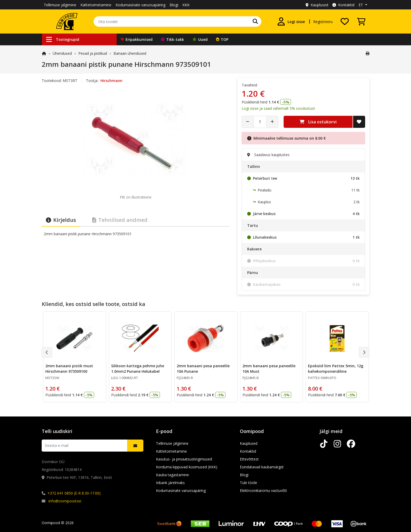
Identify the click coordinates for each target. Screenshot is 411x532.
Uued (200, 39)
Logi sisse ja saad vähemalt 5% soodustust (278, 108)
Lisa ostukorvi (318, 122)
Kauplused (317, 5)
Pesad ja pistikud (93, 53)
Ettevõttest (249, 459)
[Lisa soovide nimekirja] (359, 122)
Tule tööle (248, 483)
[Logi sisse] (291, 21)
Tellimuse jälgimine (60, 5)
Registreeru (323, 22)
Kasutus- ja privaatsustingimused (184, 459)
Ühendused (62, 53)
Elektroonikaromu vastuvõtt (263, 490)
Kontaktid (343, 5)
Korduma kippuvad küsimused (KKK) (187, 467)
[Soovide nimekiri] (345, 21)
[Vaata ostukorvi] (361, 21)
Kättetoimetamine (96, 5)
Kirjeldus (61, 220)
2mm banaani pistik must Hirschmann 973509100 (69, 369)
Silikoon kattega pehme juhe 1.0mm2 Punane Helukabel (138, 369)
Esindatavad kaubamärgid (262, 467)
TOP (222, 39)
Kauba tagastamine (172, 475)
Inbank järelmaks (170, 483)
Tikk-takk (172, 39)
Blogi (174, 5)
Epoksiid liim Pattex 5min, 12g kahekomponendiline (336, 369)
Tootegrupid (63, 39)
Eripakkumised (137, 39)
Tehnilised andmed (120, 220)
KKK (186, 5)
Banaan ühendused (130, 53)
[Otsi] (255, 21)
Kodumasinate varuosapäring (140, 5)
